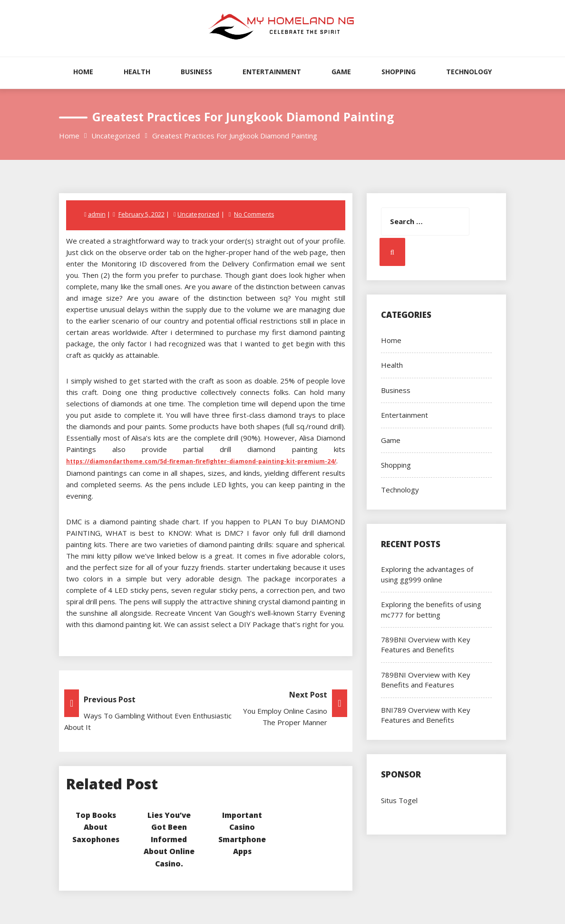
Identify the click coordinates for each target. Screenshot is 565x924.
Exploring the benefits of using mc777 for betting (431, 609)
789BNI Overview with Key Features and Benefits (426, 644)
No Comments (255, 214)
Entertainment (272, 72)
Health (137, 72)
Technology (469, 72)
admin (97, 214)
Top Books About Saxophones (96, 826)
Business (196, 72)
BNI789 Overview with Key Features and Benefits (426, 715)
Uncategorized (199, 214)
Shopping (399, 72)
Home (83, 72)
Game (341, 72)
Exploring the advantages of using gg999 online (427, 574)
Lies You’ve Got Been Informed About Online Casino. (169, 839)
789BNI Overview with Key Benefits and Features (426, 680)
